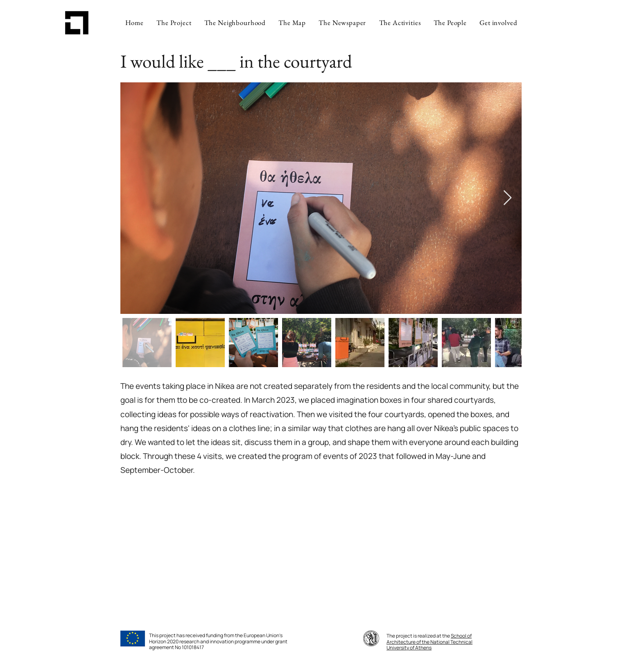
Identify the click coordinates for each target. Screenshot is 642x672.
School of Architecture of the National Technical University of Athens (430, 642)
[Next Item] (507, 198)
